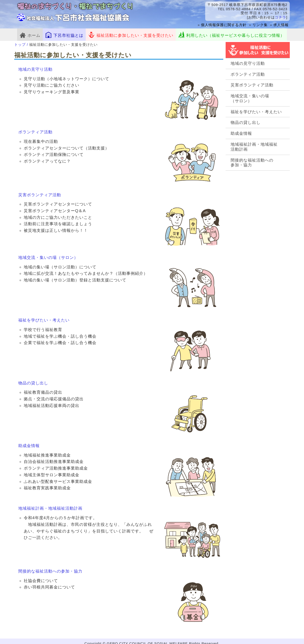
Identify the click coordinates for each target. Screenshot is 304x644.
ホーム (30, 35)
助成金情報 (241, 133)
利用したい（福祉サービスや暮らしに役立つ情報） (231, 35)
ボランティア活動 (248, 74)
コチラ (280, 17)
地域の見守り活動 (248, 63)
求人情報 (281, 25)
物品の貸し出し (246, 122)
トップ (20, 45)
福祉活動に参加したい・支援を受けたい (131, 35)
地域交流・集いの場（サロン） (250, 98)
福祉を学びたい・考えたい (256, 112)
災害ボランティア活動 (252, 85)
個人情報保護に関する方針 (224, 25)
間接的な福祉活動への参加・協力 (252, 163)
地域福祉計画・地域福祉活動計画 (254, 147)
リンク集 (260, 25)
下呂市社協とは (64, 35)
